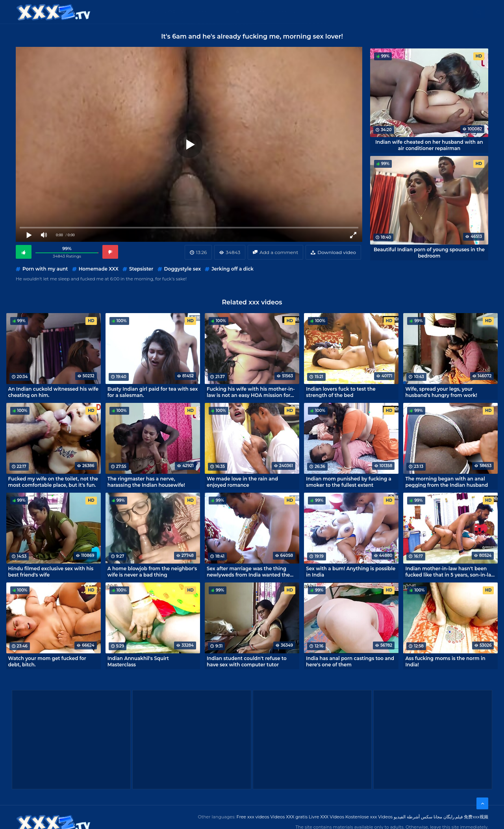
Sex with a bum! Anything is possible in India (351, 571)
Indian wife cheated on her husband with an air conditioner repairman (429, 145)
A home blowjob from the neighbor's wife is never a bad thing (152, 571)
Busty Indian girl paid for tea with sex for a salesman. (153, 392)
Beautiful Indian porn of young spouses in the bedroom (429, 252)
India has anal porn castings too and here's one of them (350, 661)
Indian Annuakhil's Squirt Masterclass (138, 661)
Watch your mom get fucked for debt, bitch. (47, 661)
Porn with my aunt (45, 269)
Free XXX (253, 12)
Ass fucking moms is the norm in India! (445, 661)
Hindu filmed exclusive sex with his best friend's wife (51, 571)
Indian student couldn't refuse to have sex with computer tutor (247, 661)
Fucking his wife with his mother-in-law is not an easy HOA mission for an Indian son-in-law (251, 392)
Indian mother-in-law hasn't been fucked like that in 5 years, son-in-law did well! (450, 571)
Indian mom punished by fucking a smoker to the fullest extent (349, 482)
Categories (168, 12)
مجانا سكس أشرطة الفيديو (418, 817)
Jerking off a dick (233, 269)
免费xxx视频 (476, 817)
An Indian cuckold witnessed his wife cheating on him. (53, 392)
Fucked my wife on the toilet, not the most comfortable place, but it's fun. (53, 482)
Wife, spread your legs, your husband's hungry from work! (441, 392)
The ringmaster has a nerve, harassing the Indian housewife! (146, 482)
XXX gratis (292, 12)
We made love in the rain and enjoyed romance (242, 482)
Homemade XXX (99, 269)
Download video (337, 252)
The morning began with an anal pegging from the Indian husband (447, 482)
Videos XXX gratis (289, 817)
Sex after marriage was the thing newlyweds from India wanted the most (248, 571)
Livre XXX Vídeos (326, 817)
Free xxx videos (253, 817)
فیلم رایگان (453, 817)
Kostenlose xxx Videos (369, 817)
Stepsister (141, 269)
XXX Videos (213, 12)
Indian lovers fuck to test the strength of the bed (341, 392)
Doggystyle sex (183, 269)
